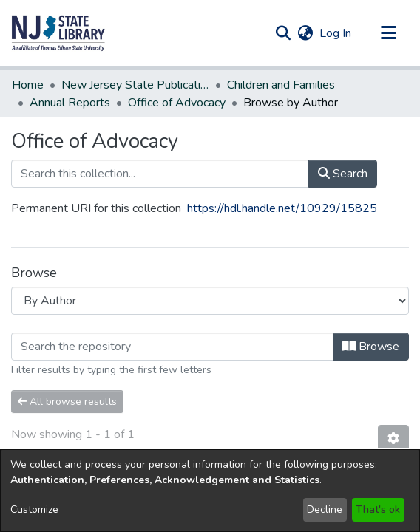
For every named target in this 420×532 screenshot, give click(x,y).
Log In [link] (336, 33)
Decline (325, 509)
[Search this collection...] (160, 156)
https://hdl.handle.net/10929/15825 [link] (282, 191)
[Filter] (172, 329)
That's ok (378, 509)
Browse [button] (371, 329)
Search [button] (343, 156)
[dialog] (210, 491)
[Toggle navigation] (388, 33)
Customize (34, 509)
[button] (58, 33)
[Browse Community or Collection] (210, 283)
